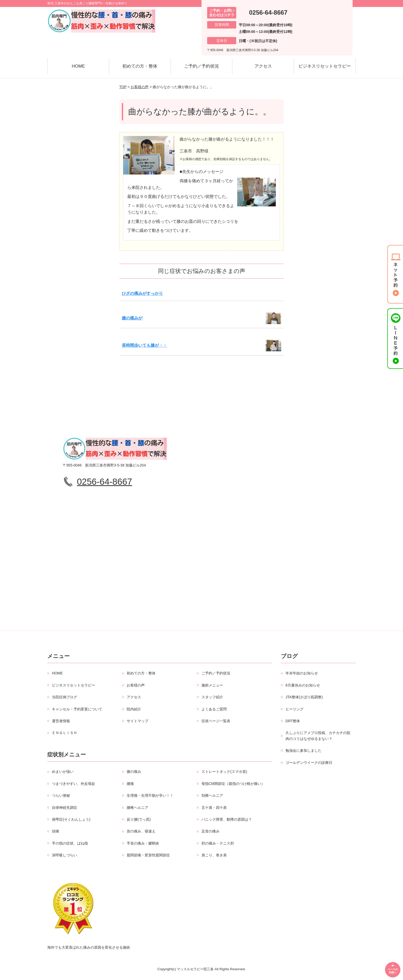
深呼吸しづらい (65, 855)
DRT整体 (293, 721)
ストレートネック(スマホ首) (224, 772)
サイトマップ (138, 721)
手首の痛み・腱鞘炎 (143, 843)
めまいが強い (63, 772)
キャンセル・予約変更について (77, 709)
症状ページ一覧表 (216, 721)
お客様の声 (140, 87)
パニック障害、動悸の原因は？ (227, 819)
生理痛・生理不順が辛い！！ (150, 795)
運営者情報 (61, 721)
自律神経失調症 (65, 808)
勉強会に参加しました (304, 750)
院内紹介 (134, 709)
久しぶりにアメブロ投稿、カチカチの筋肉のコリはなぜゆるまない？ (318, 736)
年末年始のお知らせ (302, 673)
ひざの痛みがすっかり (142, 293)
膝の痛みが (132, 318)
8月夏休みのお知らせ (303, 685)
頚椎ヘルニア (212, 795)
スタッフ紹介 (212, 697)
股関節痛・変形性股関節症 (148, 855)
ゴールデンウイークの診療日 (309, 763)
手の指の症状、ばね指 (70, 843)
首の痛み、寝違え (141, 831)
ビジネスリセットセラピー (325, 66)
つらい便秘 (61, 795)
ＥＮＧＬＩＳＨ (65, 733)
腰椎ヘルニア (138, 808)
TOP (123, 87)
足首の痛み (210, 831)
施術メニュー (212, 685)
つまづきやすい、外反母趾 (74, 784)
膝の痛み (134, 772)
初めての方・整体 (140, 66)
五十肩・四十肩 (214, 808)
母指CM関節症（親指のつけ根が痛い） (233, 784)
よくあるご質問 (214, 709)
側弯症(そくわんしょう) (71, 819)
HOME (78, 66)
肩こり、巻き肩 (214, 855)
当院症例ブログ (65, 697)
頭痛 (56, 831)
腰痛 (130, 784)
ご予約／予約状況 (201, 66)
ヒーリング (295, 709)
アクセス (263, 66)
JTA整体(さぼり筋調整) (304, 697)
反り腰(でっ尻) (139, 819)
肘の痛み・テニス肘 (218, 843)
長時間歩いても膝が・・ (144, 345)
